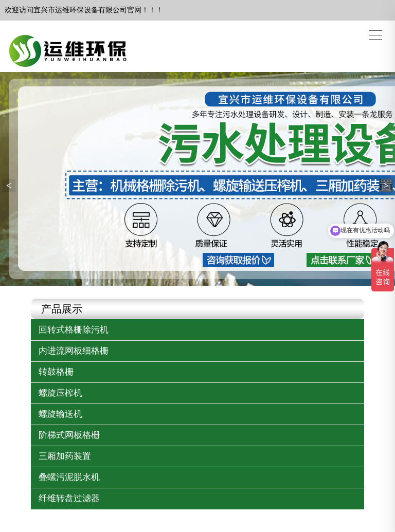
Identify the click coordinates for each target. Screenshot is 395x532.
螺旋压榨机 (60, 393)
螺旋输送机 (60, 414)
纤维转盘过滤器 (69, 498)
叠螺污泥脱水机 (69, 477)
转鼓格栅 (56, 372)
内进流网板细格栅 (74, 351)
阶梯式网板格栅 (69, 435)
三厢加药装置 (65, 456)
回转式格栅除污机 (74, 330)
